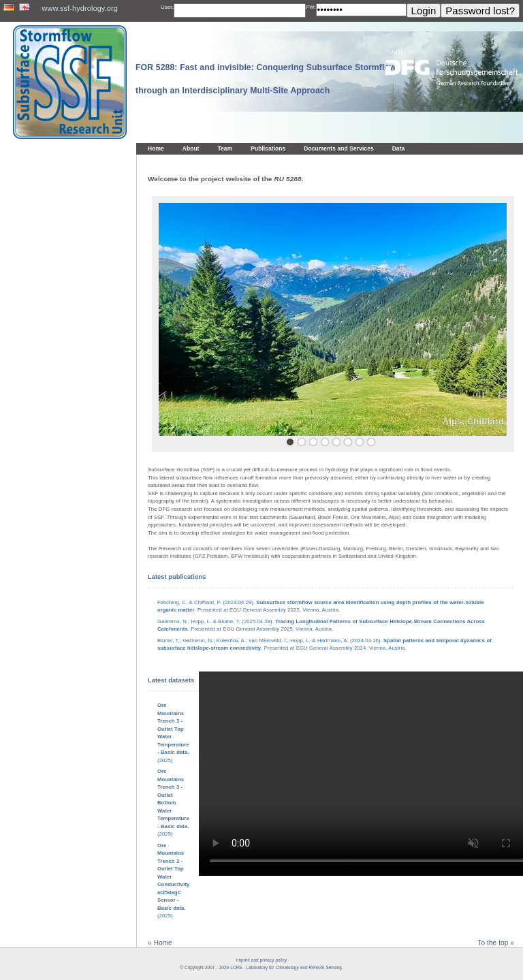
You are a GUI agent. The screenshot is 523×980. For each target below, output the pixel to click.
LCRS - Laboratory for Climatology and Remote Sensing (286, 967)
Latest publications (177, 577)
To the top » (496, 943)
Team (225, 148)
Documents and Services (338, 148)
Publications (268, 148)
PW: (311, 7)
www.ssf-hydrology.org (79, 8)
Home (156, 148)
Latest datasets (171, 680)
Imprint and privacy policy (261, 960)
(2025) (173, 803)
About (191, 148)
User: (167, 7)
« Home (160, 943)
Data (399, 148)
